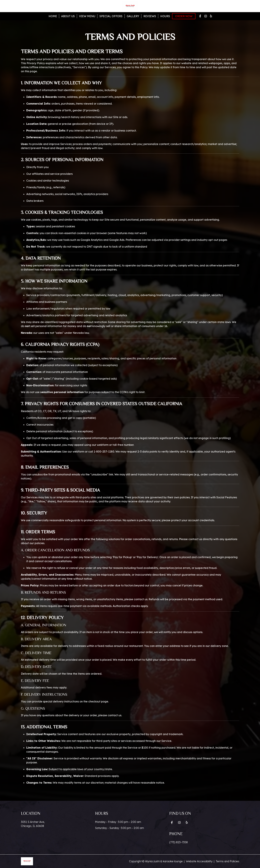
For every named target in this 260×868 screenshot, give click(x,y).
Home (53, 16)
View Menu (87, 16)
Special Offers (111, 16)
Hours (165, 16)
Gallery (133, 16)
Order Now (184, 16)
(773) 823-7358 (178, 842)
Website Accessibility (199, 861)
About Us (68, 16)
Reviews (150, 16)
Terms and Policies (227, 861)
